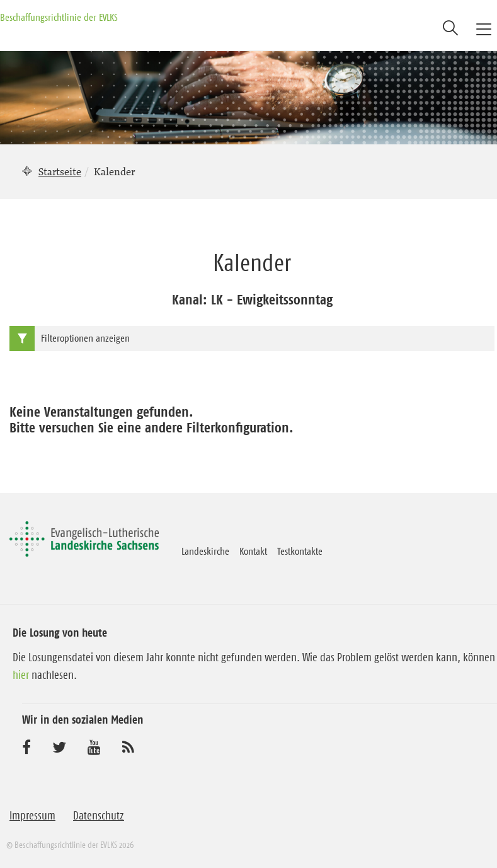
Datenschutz (99, 816)
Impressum (32, 816)
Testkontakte (300, 551)
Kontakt (253, 551)
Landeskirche (205, 551)
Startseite (60, 171)
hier (21, 675)
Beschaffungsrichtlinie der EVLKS (59, 17)
